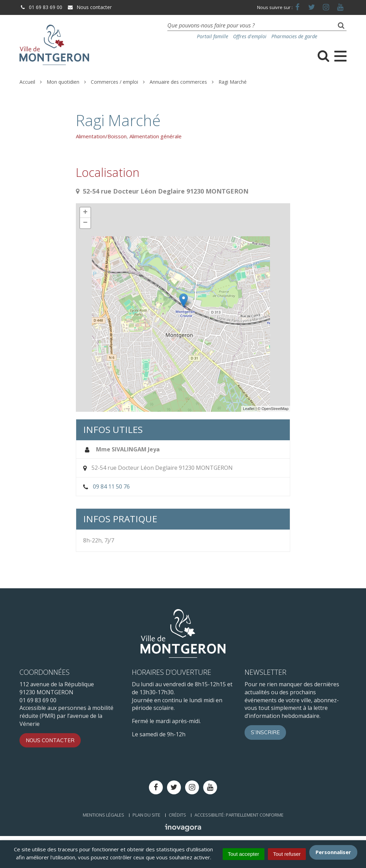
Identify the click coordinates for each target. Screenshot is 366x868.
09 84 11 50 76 (111, 486)
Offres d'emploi (250, 36)
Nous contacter (89, 7)
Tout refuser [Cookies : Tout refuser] (287, 854)
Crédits (177, 815)
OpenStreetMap (275, 409)
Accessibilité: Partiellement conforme (239, 815)
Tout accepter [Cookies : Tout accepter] (244, 854)
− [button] (85, 223)
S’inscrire (265, 732)
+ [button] (85, 213)
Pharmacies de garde (294, 36)
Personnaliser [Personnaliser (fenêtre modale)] (333, 852)
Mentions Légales (104, 815)
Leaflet (249, 409)
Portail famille (213, 36)
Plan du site (146, 815)
